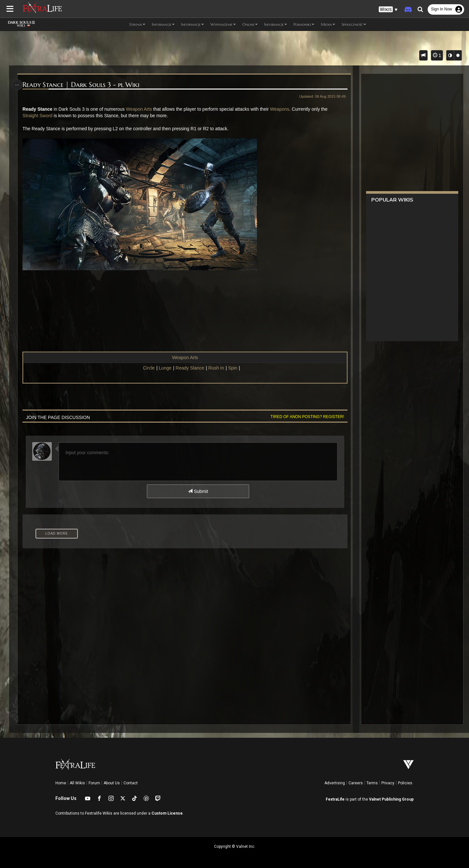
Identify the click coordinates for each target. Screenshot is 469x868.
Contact (131, 783)
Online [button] (250, 24)
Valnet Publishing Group (391, 799)
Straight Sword (39, 116)
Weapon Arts (140, 109)
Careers (356, 783)
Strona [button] (137, 24)
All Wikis (77, 783)
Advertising (335, 783)
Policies (405, 783)
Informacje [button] (163, 24)
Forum (94, 783)
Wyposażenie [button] (223, 24)
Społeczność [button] (354, 24)
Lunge (165, 368)
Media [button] (328, 24)
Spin (233, 368)
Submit (198, 491)
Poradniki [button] (304, 24)
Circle (149, 368)
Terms (372, 783)
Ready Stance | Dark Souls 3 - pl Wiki (82, 85)
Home (61, 783)
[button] (388, 10)
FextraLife (335, 799)
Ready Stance (190, 368)
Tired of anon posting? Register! (306, 417)
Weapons (281, 109)
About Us (112, 783)
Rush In (216, 368)
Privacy (388, 783)
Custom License (167, 813)
